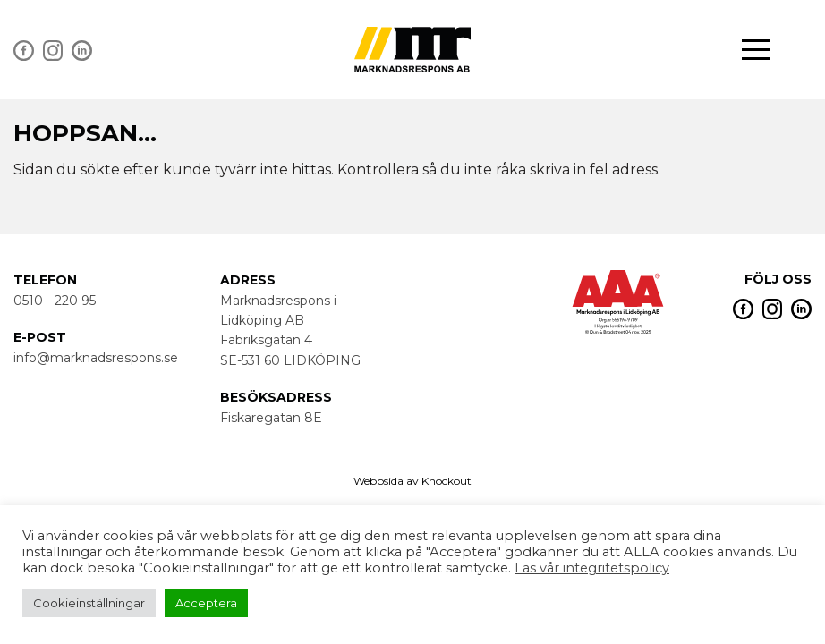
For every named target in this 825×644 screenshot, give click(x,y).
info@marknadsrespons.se (96, 358)
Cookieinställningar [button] (89, 603)
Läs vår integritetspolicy (592, 568)
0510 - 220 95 (55, 301)
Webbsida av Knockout (412, 481)
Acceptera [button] (206, 603)
